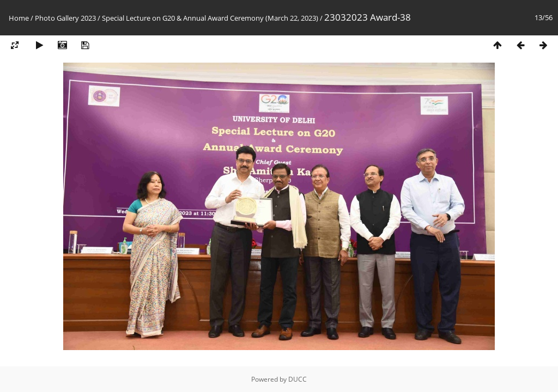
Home (19, 18)
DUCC (298, 379)
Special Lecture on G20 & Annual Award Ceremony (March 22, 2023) (210, 18)
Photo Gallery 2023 (65, 18)
